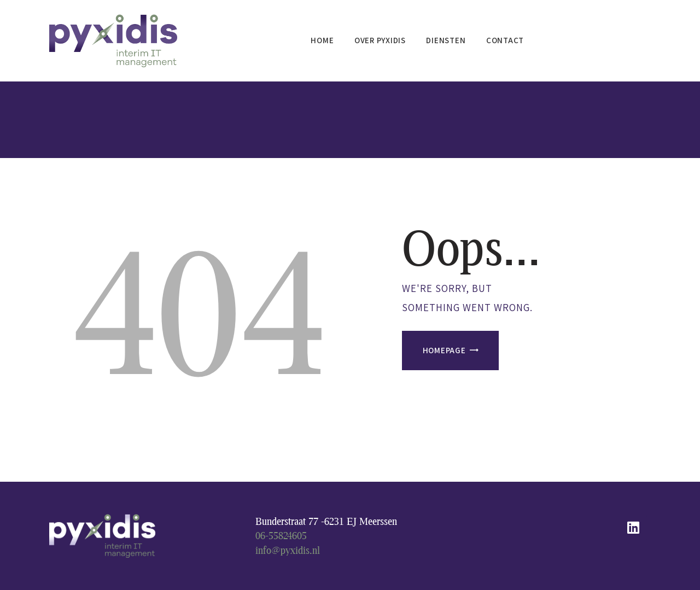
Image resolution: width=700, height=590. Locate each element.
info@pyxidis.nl (288, 550)
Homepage (444, 350)
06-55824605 (281, 535)
